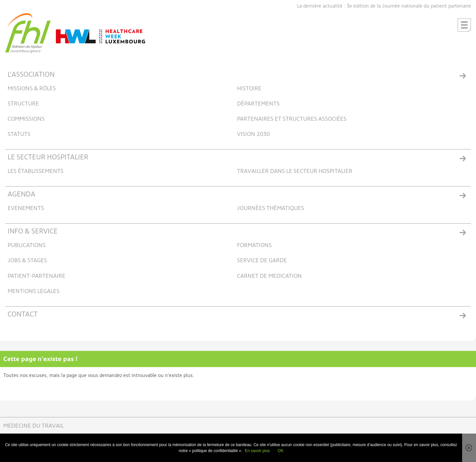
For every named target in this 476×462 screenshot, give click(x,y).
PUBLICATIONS (27, 246)
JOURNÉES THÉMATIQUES (271, 209)
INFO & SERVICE (33, 232)
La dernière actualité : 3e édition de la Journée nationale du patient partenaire (384, 6)
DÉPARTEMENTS (258, 104)
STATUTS (19, 134)
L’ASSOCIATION (31, 75)
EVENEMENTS (26, 209)
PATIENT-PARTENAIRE (37, 276)
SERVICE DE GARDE (262, 261)
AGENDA (21, 195)
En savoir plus (257, 451)
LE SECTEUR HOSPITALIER (48, 158)
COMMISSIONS (26, 119)
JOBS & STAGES (27, 261)
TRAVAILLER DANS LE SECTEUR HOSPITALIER (295, 171)
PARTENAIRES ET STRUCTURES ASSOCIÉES (292, 119)
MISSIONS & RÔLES (32, 89)
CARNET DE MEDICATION (269, 276)
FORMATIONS (254, 246)
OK (280, 451)
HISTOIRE (249, 89)
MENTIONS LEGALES (34, 292)
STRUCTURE (23, 104)
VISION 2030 (253, 134)
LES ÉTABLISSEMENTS (36, 171)
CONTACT (23, 315)
